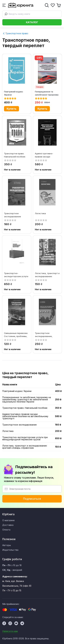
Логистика (40, 213)
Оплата (6, 530)
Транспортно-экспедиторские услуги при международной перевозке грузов (16, 275)
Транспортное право (16, 33)
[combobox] (32, 14)
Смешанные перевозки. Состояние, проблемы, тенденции (16, 335)
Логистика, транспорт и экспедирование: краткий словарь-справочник (47, 275)
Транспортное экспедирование (12, 215)
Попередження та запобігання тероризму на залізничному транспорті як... (47, 93)
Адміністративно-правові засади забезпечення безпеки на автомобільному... (46, 155)
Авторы (7, 545)
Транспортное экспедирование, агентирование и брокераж (44, 335)
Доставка (8, 525)
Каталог (32, 22)
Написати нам (10, 631)
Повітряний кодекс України (14, 93)
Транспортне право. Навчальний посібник (15, 155)
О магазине (8, 520)
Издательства (10, 550)
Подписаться (32, 499)
